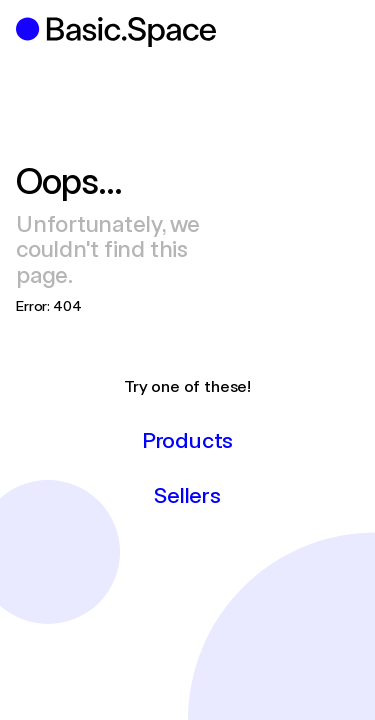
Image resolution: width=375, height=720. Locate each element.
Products (187, 439)
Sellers (187, 494)
